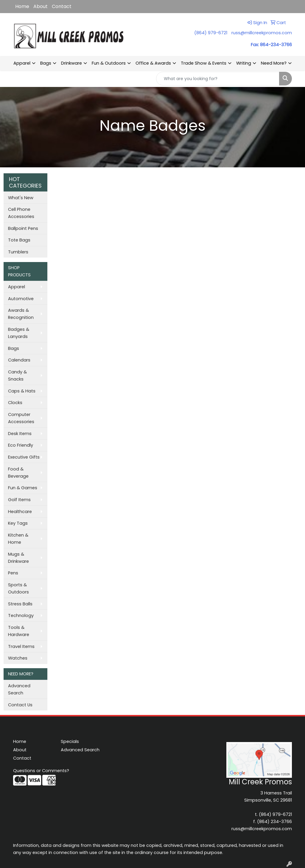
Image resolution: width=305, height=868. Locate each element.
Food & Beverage (18, 473)
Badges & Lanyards (19, 333)
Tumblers (18, 252)
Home (22, 6)
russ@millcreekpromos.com (262, 33)
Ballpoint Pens (23, 228)
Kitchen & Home (18, 539)
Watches (18, 658)
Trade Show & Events (204, 63)
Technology (21, 615)
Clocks (15, 403)
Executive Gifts (24, 457)
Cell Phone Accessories (21, 213)
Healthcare (20, 512)
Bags (46, 63)
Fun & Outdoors (109, 63)
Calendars (19, 360)
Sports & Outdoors (18, 588)
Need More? (274, 63)
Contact (62, 6)
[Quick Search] (218, 79)
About (41, 6)
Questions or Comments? (41, 771)
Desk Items (20, 434)
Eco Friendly (21, 445)
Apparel (22, 63)
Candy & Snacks (17, 375)
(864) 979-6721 (211, 33)
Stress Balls (20, 604)
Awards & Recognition (21, 314)
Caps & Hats (22, 391)
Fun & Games (23, 488)
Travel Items (21, 646)
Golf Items (19, 500)
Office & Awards (153, 63)
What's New (21, 198)
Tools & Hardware (19, 631)
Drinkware (71, 63)
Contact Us (20, 705)
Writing (244, 63)
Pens (13, 573)
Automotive (21, 299)
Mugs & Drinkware (18, 558)
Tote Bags (19, 240)
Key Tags (18, 523)
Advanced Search (19, 689)
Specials (70, 741)
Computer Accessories (21, 418)
